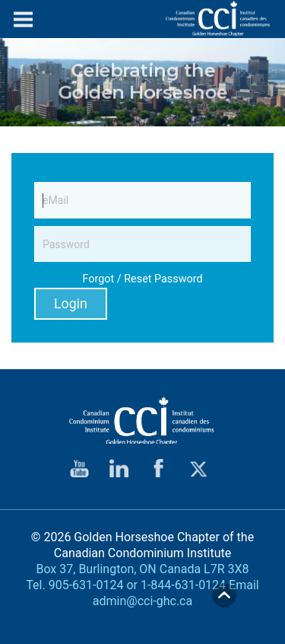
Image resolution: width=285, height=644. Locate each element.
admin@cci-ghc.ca (142, 601)
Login (71, 304)
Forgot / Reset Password (142, 279)
